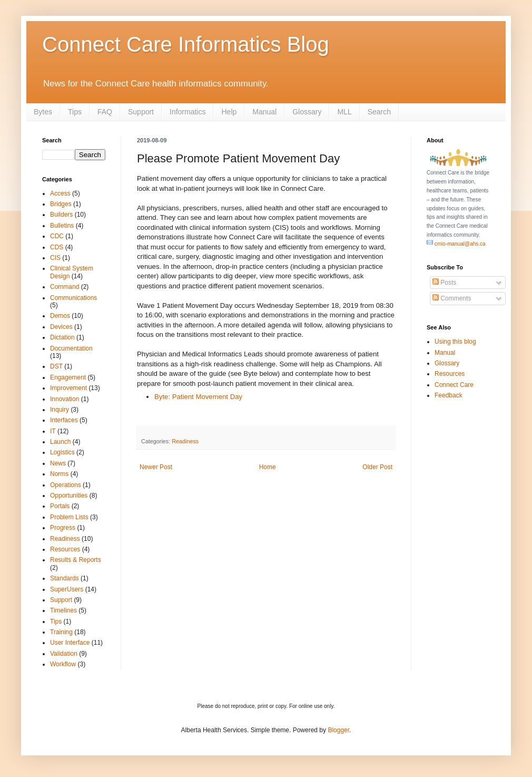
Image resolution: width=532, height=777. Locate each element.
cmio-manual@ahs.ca (456, 244)
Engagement (68, 377)
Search (379, 112)
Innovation (65, 399)
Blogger (338, 730)
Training (61, 632)
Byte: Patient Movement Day (198, 397)
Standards (65, 578)
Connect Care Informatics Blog (186, 44)
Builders (61, 215)
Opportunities (69, 496)
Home (268, 467)
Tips (75, 112)
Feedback (449, 395)
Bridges (61, 204)
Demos (60, 316)
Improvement (68, 388)
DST (56, 366)
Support (141, 112)
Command (65, 287)
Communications (73, 298)
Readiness (185, 441)
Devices (61, 327)
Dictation (62, 337)
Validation (64, 654)
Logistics (62, 452)
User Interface (70, 643)
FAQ (105, 112)
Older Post (377, 467)
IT (53, 431)
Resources (65, 549)
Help (229, 112)
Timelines (63, 610)
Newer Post (156, 467)
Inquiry (60, 410)
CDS (57, 247)
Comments (452, 298)
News (58, 463)
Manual (264, 112)
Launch (60, 442)
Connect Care (454, 385)
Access (60, 193)
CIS (55, 258)
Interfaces (64, 420)
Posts (444, 283)
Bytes (43, 112)
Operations (66, 485)
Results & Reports (76, 560)
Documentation (71, 348)
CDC (57, 236)
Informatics (188, 112)
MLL (344, 112)
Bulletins (62, 226)
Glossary (307, 112)
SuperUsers (67, 589)
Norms (59, 474)
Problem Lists (69, 517)
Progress (63, 528)
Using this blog (455, 342)
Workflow (63, 664)
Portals (60, 506)
